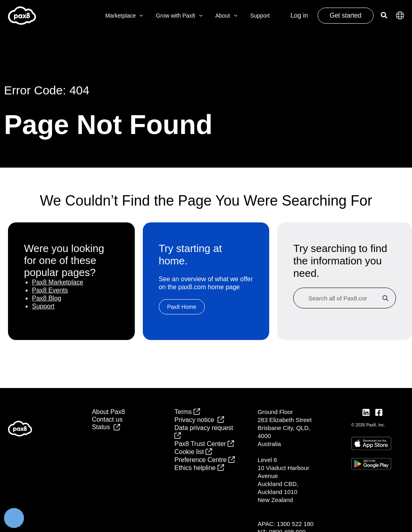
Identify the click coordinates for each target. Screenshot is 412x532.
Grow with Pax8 (183, 16)
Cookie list (193, 452)
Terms (187, 412)
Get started (345, 15)
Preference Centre (205, 460)
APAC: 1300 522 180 (286, 524)
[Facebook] (379, 412)
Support (261, 16)
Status (105, 427)
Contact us (106, 419)
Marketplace (130, 16)
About (229, 16)
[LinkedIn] (366, 412)
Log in (299, 15)
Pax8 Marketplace (58, 282)
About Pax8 (108, 412)
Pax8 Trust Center (204, 444)
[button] (145, 16)
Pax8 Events (50, 290)
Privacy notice (199, 420)
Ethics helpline (199, 468)
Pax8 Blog (47, 298)
